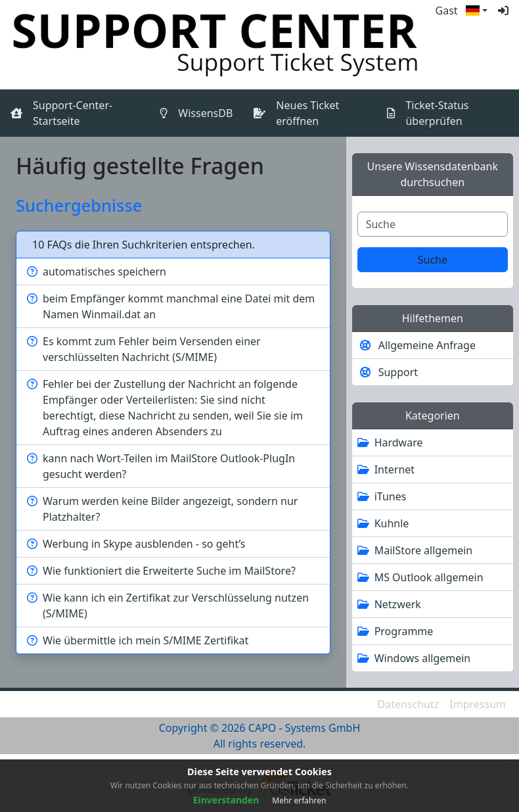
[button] (477, 11)
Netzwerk (398, 604)
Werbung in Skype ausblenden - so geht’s (144, 544)
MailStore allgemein (424, 550)
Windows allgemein (423, 658)
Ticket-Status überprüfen (437, 113)
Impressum (478, 704)
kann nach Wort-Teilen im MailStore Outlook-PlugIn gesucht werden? (169, 466)
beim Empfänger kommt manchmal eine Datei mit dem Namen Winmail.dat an (179, 306)
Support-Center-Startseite (73, 113)
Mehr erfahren (299, 800)
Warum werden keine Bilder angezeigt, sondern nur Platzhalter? (170, 509)
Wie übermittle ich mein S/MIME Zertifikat (146, 640)
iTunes (391, 496)
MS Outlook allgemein (429, 577)
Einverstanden (226, 800)
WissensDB (208, 112)
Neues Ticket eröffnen (307, 113)
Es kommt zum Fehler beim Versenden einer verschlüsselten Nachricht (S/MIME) (152, 349)
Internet (395, 469)
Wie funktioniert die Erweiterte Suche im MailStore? (169, 571)
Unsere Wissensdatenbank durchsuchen (433, 174)
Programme (404, 631)
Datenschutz (409, 704)
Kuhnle (392, 523)
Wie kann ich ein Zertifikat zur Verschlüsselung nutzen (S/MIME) (176, 606)
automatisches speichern (104, 272)
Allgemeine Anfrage (427, 345)
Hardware (399, 442)
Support (398, 372)
